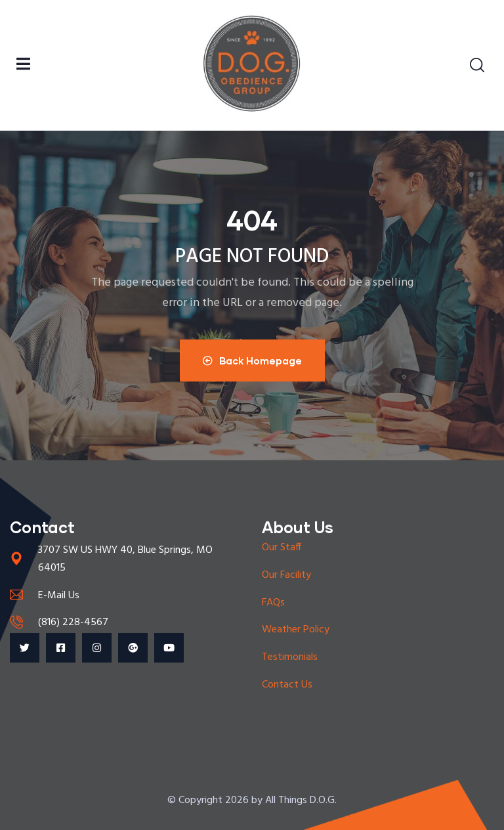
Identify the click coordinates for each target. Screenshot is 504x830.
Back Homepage (252, 360)
